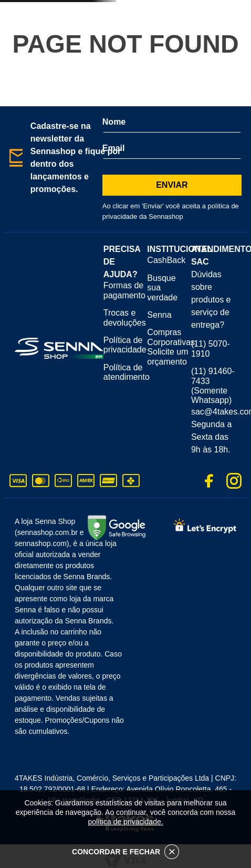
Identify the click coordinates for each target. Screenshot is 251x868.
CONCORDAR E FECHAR (125, 852)
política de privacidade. (125, 822)
